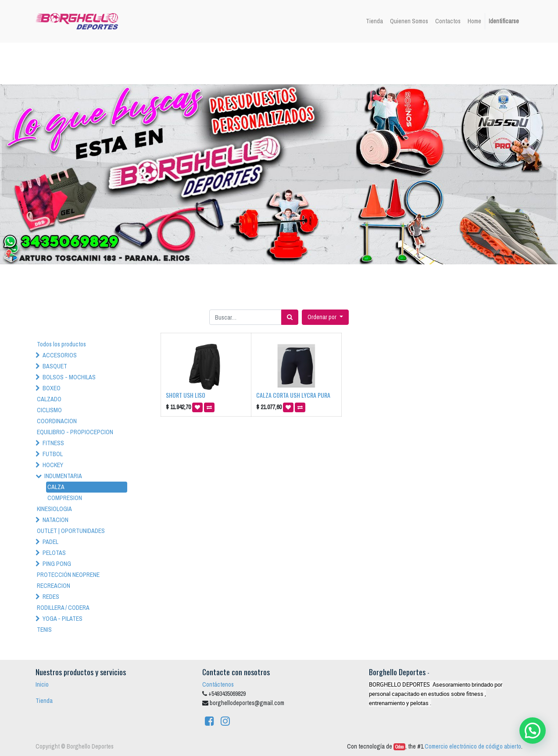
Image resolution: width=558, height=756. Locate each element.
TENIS (44, 630)
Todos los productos (61, 344)
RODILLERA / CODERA (63, 608)
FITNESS (53, 443)
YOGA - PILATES (63, 619)
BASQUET (55, 366)
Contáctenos (218, 684)
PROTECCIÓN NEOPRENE (68, 575)
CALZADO (49, 399)
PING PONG (57, 564)
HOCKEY (53, 465)
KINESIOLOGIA (54, 509)
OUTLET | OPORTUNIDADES (71, 531)
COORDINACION (57, 421)
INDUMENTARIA (63, 476)
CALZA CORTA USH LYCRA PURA (293, 395)
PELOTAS (54, 553)
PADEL (50, 542)
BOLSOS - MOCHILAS (69, 377)
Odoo (399, 747)
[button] (325, 317)
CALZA (56, 487)
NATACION (55, 520)
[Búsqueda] (290, 317)
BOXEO (52, 388)
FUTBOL (53, 454)
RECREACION (54, 586)
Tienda (44, 701)
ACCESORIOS (60, 355)
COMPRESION (65, 498)
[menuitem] (374, 21)
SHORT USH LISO (186, 395)
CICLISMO (49, 410)
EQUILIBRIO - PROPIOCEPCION (75, 432)
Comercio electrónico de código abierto (473, 746)
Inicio (42, 684)
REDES (51, 597)
